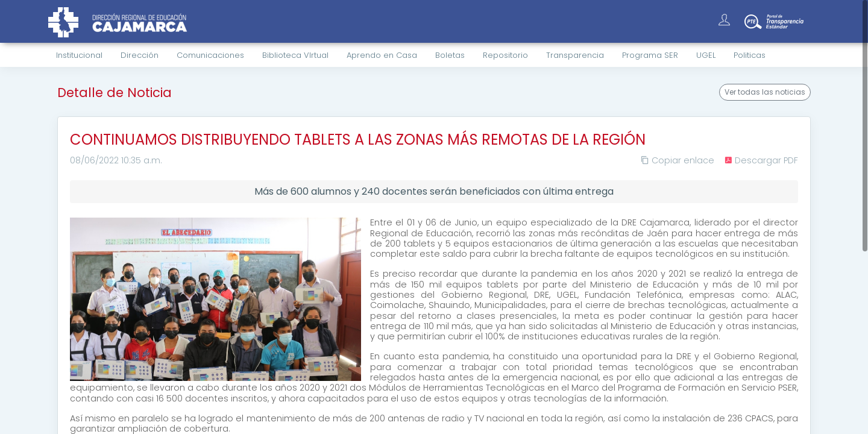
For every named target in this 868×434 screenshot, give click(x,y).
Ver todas (765, 92)
